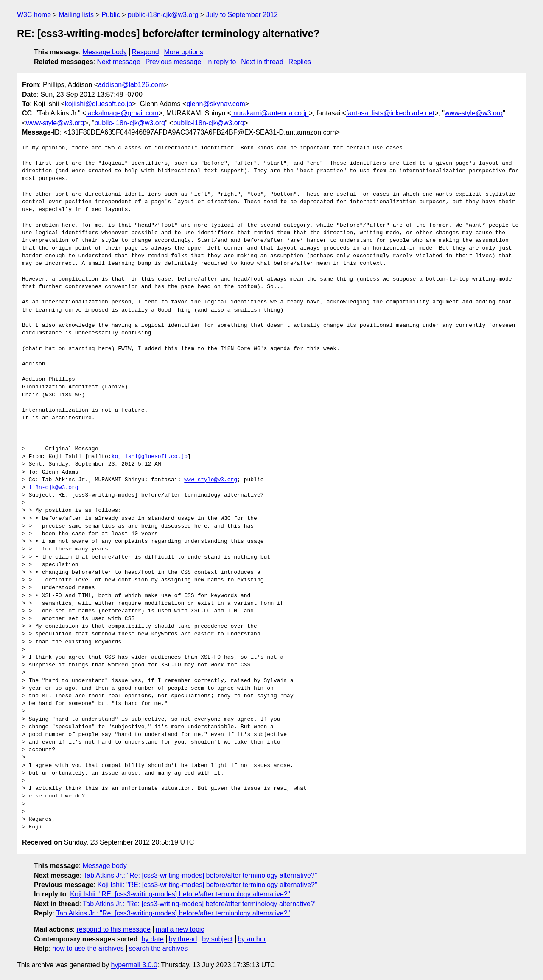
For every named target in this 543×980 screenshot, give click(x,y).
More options (184, 52)
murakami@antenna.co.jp (270, 113)
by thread (183, 939)
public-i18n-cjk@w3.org (163, 15)
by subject (217, 939)
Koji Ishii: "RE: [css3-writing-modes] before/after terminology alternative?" (207, 885)
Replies (300, 62)
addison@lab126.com (131, 85)
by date (152, 939)
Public (111, 15)
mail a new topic (180, 929)
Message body (105, 52)
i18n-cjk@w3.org (54, 488)
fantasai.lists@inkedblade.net (390, 113)
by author (252, 939)
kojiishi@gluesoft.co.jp (99, 104)
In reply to (221, 62)
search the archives (158, 948)
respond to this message (113, 929)
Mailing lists (76, 15)
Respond (146, 52)
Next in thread (262, 62)
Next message (119, 62)
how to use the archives (88, 948)
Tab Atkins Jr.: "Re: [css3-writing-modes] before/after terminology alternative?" (200, 875)
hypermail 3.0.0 (134, 965)
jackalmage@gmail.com (122, 113)
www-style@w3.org (474, 113)
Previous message (174, 62)
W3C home (34, 15)
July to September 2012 (242, 15)
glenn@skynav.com (216, 104)
